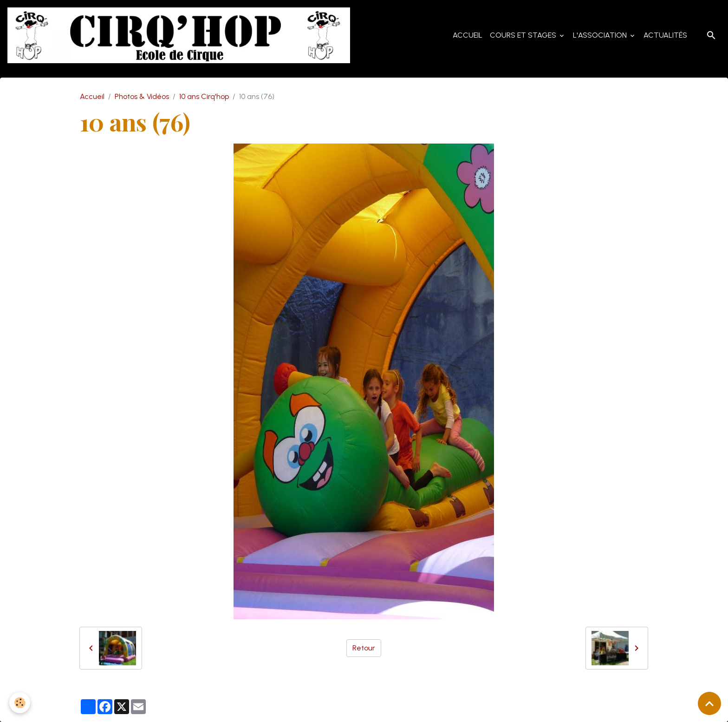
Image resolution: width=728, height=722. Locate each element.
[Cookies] (20, 703)
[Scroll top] (709, 703)
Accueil (468, 35)
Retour (364, 648)
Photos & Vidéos (142, 96)
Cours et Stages (524, 35)
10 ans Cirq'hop (204, 96)
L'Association (601, 35)
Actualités (665, 35)
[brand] (181, 35)
